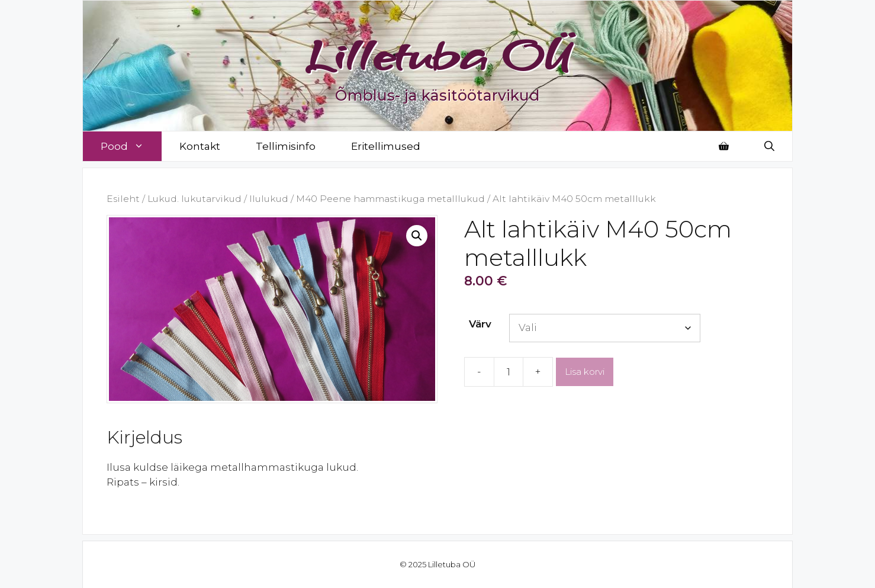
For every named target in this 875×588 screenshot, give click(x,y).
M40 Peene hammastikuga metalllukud (390, 199)
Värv (480, 324)
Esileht (123, 199)
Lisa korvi (585, 372)
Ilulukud (269, 199)
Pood (131, 146)
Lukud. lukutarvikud (194, 199)
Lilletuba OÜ (438, 54)
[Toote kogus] (509, 372)
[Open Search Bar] (769, 146)
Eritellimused (386, 146)
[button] (417, 236)
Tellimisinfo (286, 146)
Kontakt (200, 146)
